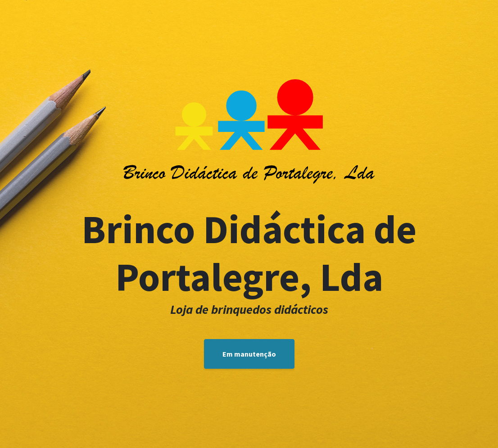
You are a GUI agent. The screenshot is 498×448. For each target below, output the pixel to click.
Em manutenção (249, 354)
